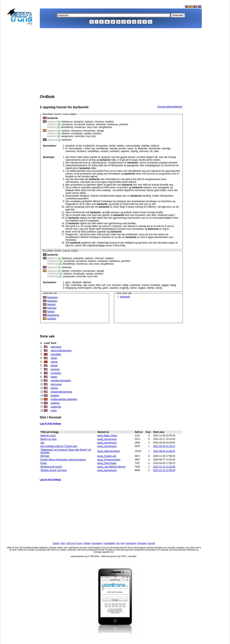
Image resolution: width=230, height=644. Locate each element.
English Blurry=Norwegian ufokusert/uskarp (63, 460)
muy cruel (90, 136)
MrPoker (45, 456)
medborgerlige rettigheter (64, 399)
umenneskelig (133, 146)
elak (85, 285)
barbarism (53, 297)
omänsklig (76, 285)
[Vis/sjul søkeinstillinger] (170, 107)
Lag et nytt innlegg (50, 424)
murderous (80, 127)
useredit (151, 543)
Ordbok (56, 543)
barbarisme (53, 315)
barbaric (89, 122)
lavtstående (102, 148)
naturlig (113, 148)
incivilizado (77, 133)
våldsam (87, 282)
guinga (54, 388)
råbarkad (77, 282)
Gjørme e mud (48, 436)
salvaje (100, 131)
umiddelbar (93, 151)
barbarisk (67, 140)
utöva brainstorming (61, 351)
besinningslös (85, 288)
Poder (44, 463)
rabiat (130, 148)
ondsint (145, 285)
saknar (54, 362)
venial (54, 358)
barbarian (79, 122)
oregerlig (124, 288)
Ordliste (87, 543)
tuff (103, 285)
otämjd (150, 288)
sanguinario (67, 136)
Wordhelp (142, 543)
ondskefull (135, 285)
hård (98, 285)
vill (151, 151)
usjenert (125, 151)
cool (108, 285)
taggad (165, 285)
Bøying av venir (49, 439)
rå (135, 148)
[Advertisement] (21, 90)
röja (42, 443)
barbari (51, 312)
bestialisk (155, 285)
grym (68, 282)
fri (66, 148)
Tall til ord (71, 543)
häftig (125, 285)
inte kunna (56, 384)
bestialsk (70, 146)
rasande (114, 288)
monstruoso (89, 131)
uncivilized (67, 124)
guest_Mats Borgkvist (108, 451)
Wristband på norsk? (51, 467)
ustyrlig (134, 151)
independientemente (61, 392)
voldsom (155, 146)
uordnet (104, 151)
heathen (109, 122)
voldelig (145, 146)
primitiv (122, 148)
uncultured (79, 124)
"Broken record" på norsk (54, 470)
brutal (79, 146)
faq (123, 543)
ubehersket (154, 148)
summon (55, 369)
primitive (124, 124)
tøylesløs (143, 148)
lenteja (54, 366)
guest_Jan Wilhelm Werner (111, 467)
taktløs (121, 146)
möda (54, 411)
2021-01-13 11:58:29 (164, 470)
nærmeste (56, 347)
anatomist (56, 407)
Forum (79, 543)
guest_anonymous (107, 439)
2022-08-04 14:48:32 (164, 451)
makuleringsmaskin (61, 381)
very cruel (92, 127)
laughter (55, 396)
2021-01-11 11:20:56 (164, 467)
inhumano (76, 131)
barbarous (67, 122)
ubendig (166, 148)
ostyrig (159, 288)
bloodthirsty (67, 127)
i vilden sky (89, 148)
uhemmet (70, 151)
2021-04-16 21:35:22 (164, 446)
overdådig (56, 354)
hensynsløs (102, 146)
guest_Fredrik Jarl (107, 456)
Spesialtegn (97, 543)
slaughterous (105, 127)
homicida (79, 136)
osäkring (55, 403)
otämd (133, 288)
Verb (63, 543)
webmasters (131, 543)
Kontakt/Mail (109, 543)
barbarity (52, 308)
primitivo (97, 133)
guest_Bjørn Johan (107, 436)
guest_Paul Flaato (107, 463)
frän (68, 285)
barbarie (52, 319)
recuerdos (56, 373)
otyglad (142, 288)
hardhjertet (89, 146)
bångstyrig (71, 288)
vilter (156, 151)
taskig (173, 285)
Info (118, 543)
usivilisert (114, 151)
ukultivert (81, 151)
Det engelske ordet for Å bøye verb (59, 446)
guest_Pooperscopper (109, 460)
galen (105, 288)
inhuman (100, 122)
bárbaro (66, 131)
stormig (97, 288)
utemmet (144, 151)
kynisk (112, 146)
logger (54, 377)
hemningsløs (75, 148)
